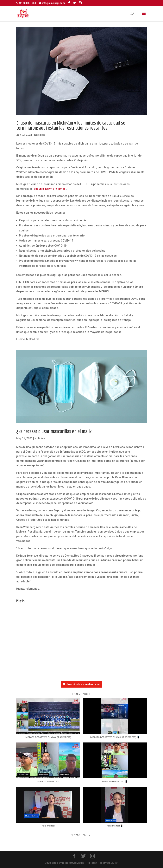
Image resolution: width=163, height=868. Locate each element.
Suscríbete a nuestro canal (81, 684)
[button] (87, 694)
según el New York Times (50, 189)
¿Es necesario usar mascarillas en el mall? (54, 432)
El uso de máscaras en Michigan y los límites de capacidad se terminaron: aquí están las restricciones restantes (71, 126)
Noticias (39, 135)
